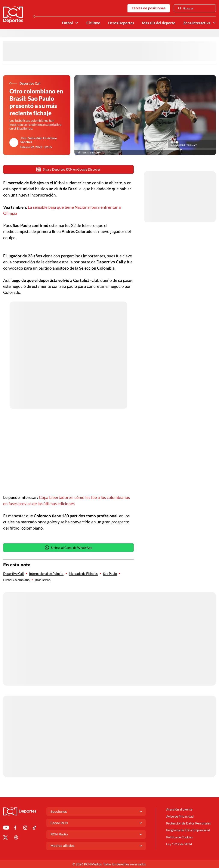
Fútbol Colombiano (16, 580)
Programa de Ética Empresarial (188, 830)
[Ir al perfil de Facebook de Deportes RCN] (15, 828)
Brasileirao (43, 580)
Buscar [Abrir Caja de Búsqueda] (186, 8)
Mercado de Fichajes (83, 574)
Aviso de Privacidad (180, 816)
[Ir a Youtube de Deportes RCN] (6, 828)
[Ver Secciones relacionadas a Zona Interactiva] (214, 23)
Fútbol (67, 23)
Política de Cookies (180, 837)
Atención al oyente (179, 809)
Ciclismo (93, 23)
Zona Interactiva (197, 23)
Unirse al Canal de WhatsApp (68, 547)
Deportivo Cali (13, 574)
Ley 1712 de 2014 (179, 844)
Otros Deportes (121, 23)
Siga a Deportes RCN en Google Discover (68, 169)
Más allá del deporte (159, 23)
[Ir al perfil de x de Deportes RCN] (5, 838)
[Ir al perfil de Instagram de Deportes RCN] (25, 828)
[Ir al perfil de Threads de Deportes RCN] (16, 838)
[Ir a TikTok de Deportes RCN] (35, 828)
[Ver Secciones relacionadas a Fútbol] (76, 23)
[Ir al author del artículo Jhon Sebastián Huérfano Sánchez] (14, 143)
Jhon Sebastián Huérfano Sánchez (39, 140)
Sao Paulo (110, 574)
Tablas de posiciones (149, 8)
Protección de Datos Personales (189, 823)
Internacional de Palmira (46, 574)
